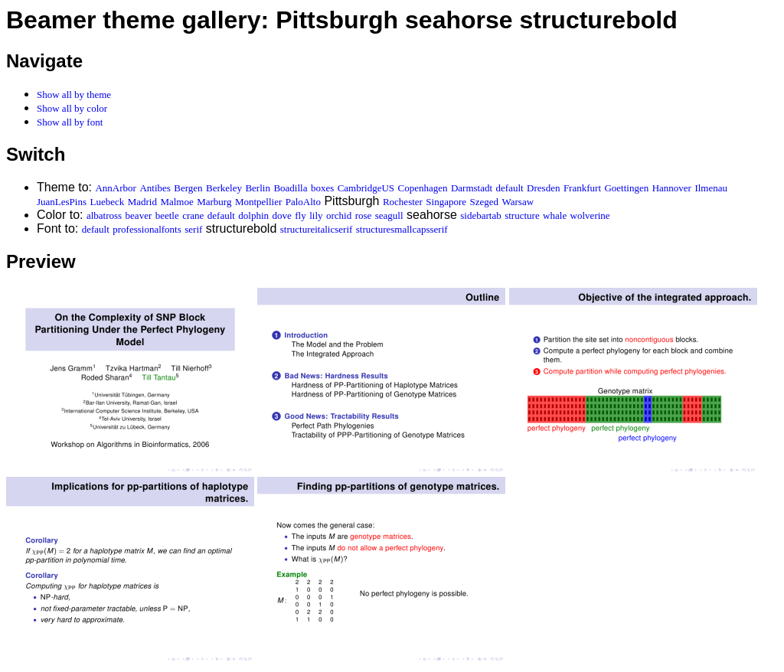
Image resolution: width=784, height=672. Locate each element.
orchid (339, 215)
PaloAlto (303, 202)
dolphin (253, 215)
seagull (389, 215)
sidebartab (480, 215)
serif (193, 229)
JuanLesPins (62, 202)
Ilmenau (711, 188)
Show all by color (72, 108)
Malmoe (176, 202)
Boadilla (290, 188)
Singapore (446, 202)
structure (522, 215)
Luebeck (107, 202)
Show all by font (70, 122)
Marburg (214, 202)
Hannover (672, 188)
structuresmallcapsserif (402, 229)
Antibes (155, 188)
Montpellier (258, 202)
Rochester (403, 202)
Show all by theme (74, 95)
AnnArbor (115, 188)
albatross (104, 215)
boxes (322, 188)
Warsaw (518, 202)
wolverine (590, 215)
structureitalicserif (317, 229)
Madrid (142, 202)
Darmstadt (472, 188)
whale (555, 215)
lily (316, 215)
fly (300, 215)
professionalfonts (147, 229)
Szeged (485, 202)
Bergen (188, 188)
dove (282, 215)
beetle (167, 215)
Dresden (543, 188)
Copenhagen (423, 188)
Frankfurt (582, 188)
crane (193, 215)
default (510, 188)
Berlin (258, 188)
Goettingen (626, 188)
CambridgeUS (366, 188)
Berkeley (224, 188)
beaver (139, 215)
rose (364, 215)
